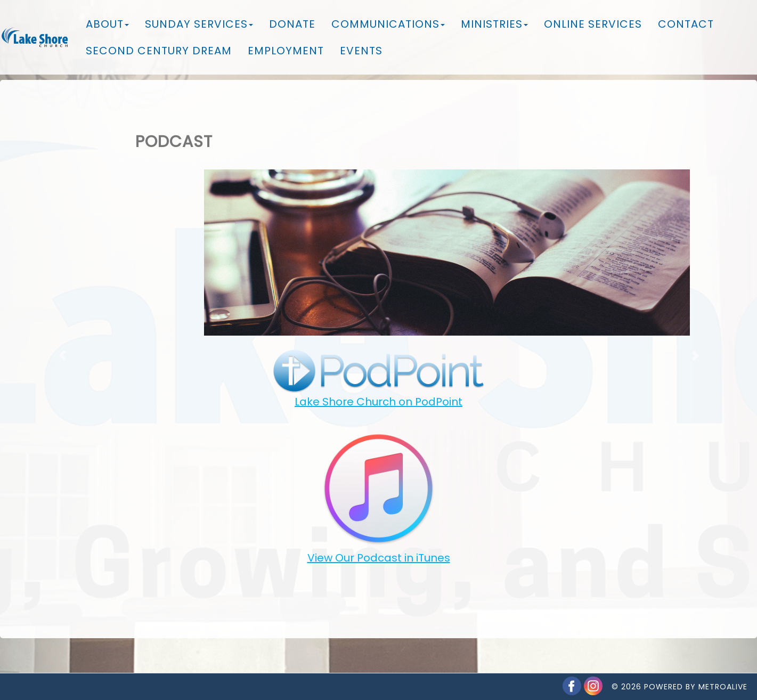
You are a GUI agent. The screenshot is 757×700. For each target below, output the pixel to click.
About (107, 24)
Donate (292, 24)
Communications (388, 24)
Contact (686, 24)
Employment (286, 51)
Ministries (494, 24)
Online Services (593, 24)
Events (361, 51)
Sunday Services (199, 24)
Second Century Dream (159, 51)
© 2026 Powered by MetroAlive (679, 676)
